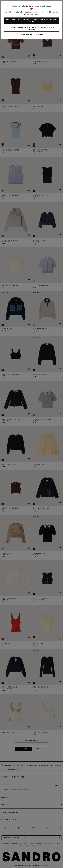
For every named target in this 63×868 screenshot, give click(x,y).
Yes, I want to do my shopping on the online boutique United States (31, 21)
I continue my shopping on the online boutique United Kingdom (31, 28)
